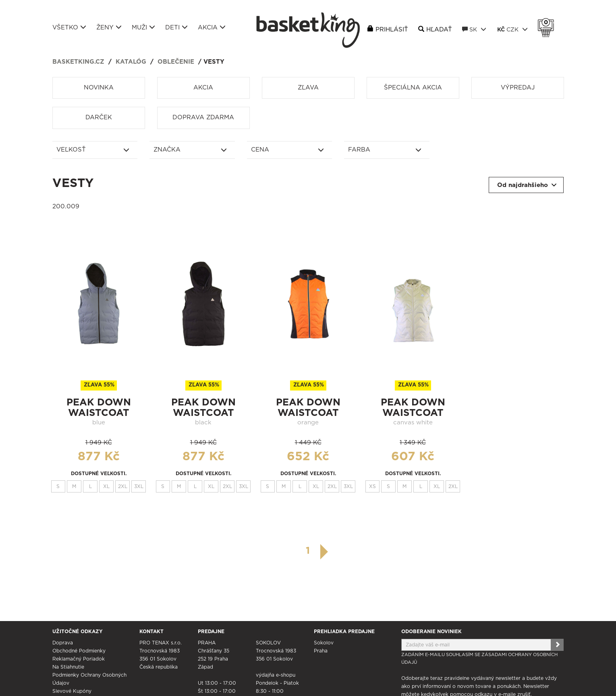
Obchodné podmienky (79, 651)
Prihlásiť (392, 30)
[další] (324, 552)
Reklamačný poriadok (79, 659)
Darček (99, 117)
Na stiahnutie (68, 667)
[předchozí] (292, 551)
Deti (176, 27)
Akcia (212, 27)
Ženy (109, 27)
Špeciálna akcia (413, 88)
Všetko (69, 27)
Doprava (63, 643)
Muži (143, 27)
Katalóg (131, 62)
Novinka (99, 88)
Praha (321, 651)
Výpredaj (518, 88)
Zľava (308, 88)
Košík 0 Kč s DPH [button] (548, 23)
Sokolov (324, 643)
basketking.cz (78, 62)
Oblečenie (176, 62)
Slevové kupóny (72, 691)
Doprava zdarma (203, 117)
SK (474, 29)
